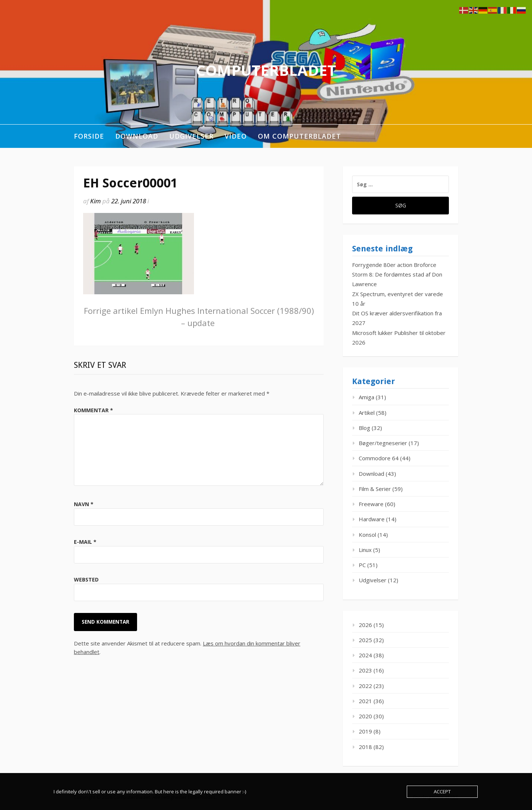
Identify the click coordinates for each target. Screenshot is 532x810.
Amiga (366, 397)
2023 (365, 670)
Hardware (372, 519)
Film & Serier (375, 489)
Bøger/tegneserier (383, 443)
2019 (365, 731)
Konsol (367, 535)
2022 (365, 686)
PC (362, 565)
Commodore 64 (379, 458)
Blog (364, 428)
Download (137, 136)
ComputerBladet (266, 70)
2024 (365, 655)
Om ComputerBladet (299, 136)
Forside (89, 136)
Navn (84, 504)
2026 (365, 625)
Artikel (367, 413)
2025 (365, 640)
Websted (86, 579)
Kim (96, 201)
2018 (365, 747)
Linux (365, 550)
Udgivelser (191, 136)
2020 (365, 716)
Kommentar (93, 410)
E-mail (85, 542)
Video (236, 136)
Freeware (371, 504)
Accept (442, 792)
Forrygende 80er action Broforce (394, 265)
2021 (365, 701)
